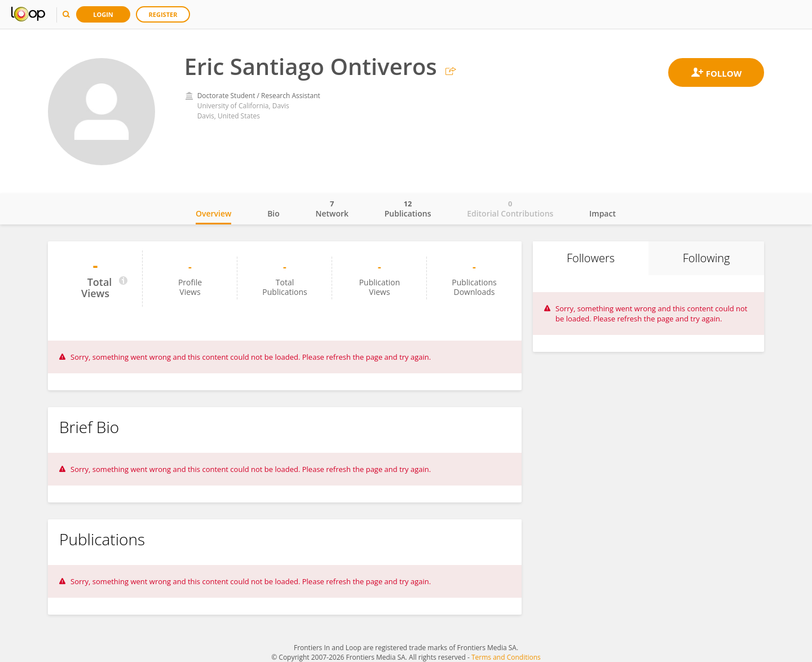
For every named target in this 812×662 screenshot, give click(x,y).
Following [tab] (707, 258)
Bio (273, 213)
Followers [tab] (591, 258)
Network (332, 209)
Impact (603, 213)
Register (163, 14)
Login (103, 14)
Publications (408, 209)
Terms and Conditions (506, 657)
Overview (213, 213)
